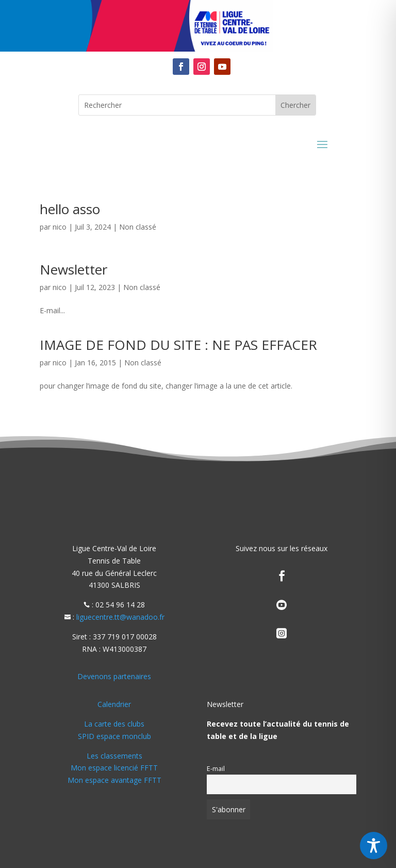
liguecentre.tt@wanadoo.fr (120, 617)
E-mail (216, 769)
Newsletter (73, 269)
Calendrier (114, 704)
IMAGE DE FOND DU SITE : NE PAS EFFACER (178, 345)
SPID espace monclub (114, 736)
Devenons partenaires (114, 676)
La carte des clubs (114, 724)
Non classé (138, 227)
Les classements (114, 756)
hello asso (70, 209)
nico (60, 227)
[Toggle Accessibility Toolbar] (374, 846)
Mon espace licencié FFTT (114, 768)
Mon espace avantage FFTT (114, 780)
